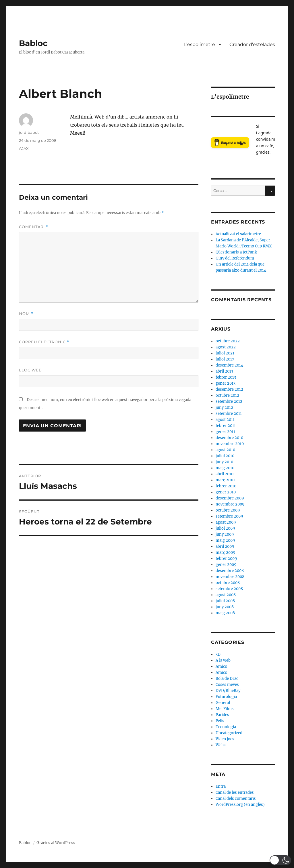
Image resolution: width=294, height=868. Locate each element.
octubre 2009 (228, 510)
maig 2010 (225, 468)
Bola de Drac (227, 679)
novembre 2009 (230, 504)
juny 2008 (225, 607)
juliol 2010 (225, 456)
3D (218, 654)
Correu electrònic (44, 342)
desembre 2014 (229, 365)
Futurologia (226, 697)
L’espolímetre (200, 44)
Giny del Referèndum (235, 258)
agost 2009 (226, 522)
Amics (221, 666)
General (223, 703)
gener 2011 (225, 432)
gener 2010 (226, 492)
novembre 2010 (230, 444)
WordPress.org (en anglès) (240, 805)
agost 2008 (226, 595)
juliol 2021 (225, 353)
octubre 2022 (228, 341)
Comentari (34, 227)
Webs (221, 745)
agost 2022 (226, 347)
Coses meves (227, 685)
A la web (223, 660)
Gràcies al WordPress (56, 843)
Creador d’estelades (252, 44)
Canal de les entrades (235, 792)
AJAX (24, 148)
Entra (221, 786)
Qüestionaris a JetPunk (236, 252)
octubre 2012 (227, 395)
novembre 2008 (230, 577)
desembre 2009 (230, 498)
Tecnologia (226, 727)
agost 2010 (225, 450)
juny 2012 (224, 408)
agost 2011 (225, 420)
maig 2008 (225, 613)
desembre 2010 (229, 438)
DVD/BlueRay (228, 691)
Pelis (220, 721)
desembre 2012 (229, 389)
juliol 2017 (225, 359)
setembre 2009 (229, 516)
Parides (222, 715)
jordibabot (29, 132)
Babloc (33, 43)
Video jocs (225, 739)
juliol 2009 (225, 528)
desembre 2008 (230, 571)
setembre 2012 (229, 401)
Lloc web (30, 370)
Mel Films (225, 709)
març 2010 (225, 480)
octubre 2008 (228, 583)
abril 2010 (225, 474)
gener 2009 (226, 565)
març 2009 (226, 553)
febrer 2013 (226, 377)
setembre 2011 (229, 414)
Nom (26, 314)
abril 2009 (225, 546)
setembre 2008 (229, 589)
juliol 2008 (225, 601)
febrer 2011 (226, 426)
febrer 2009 (226, 559)
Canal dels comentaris (236, 799)
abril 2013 (224, 371)
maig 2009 (225, 540)
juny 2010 (224, 462)
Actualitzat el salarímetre (238, 234)
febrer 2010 (226, 486)
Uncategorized (229, 733)
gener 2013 (226, 383)
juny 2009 (225, 534)
